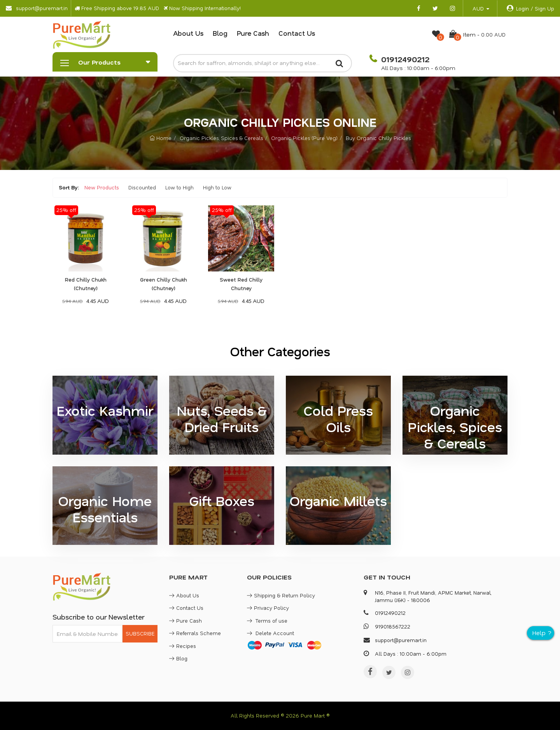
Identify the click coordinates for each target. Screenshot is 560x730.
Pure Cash (253, 33)
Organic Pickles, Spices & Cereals (221, 138)
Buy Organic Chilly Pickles (378, 138)
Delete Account (270, 633)
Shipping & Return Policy (281, 595)
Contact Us (297, 33)
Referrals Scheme (195, 633)
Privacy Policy (268, 608)
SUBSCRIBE (140, 633)
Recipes (183, 646)
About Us (188, 33)
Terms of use (267, 621)
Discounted (142, 187)
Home (161, 138)
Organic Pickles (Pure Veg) (304, 138)
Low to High (179, 187)
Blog (220, 33)
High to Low (217, 187)
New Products (102, 187)
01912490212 (404, 59)
